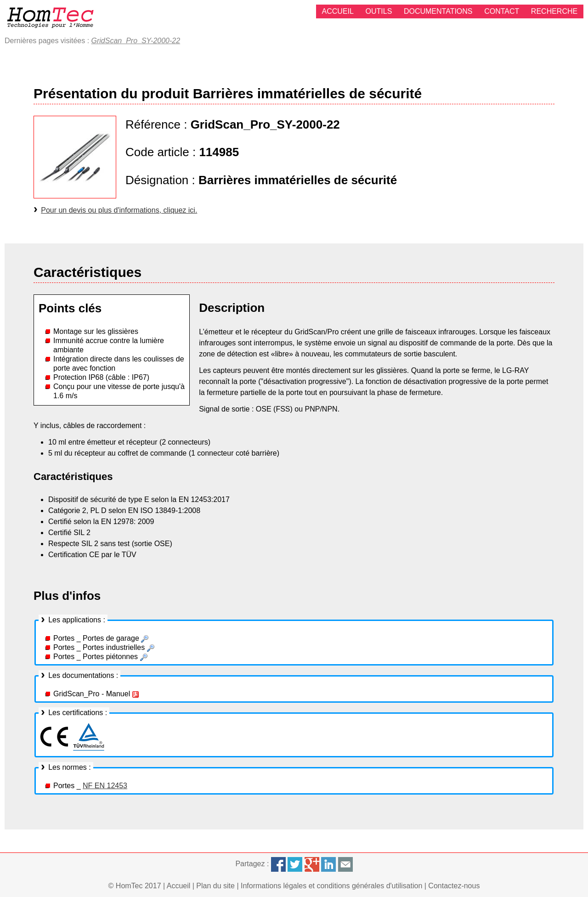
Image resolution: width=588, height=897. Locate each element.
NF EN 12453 (105, 786)
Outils (379, 11)
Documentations (438, 11)
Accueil (338, 11)
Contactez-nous (454, 886)
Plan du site (215, 886)
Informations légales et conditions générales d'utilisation (331, 886)
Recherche (554, 11)
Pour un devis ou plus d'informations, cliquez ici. (119, 210)
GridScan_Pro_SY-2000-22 (136, 41)
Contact (502, 11)
